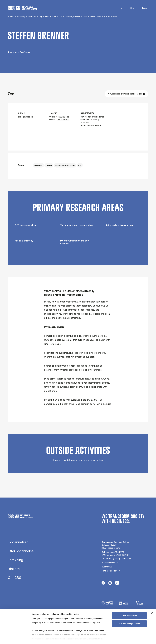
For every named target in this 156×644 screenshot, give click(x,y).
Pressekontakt (108, 563)
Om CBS (15, 578)
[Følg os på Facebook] (103, 584)
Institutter (32, 16)
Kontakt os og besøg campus (115, 559)
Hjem (12, 16)
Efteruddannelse (21, 551)
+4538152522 (62, 117)
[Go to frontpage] (22, 8)
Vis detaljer (127, 639)
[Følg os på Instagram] (110, 584)
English (119, 8)
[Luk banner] (152, 604)
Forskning (21, 16)
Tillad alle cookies (129, 607)
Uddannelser (18, 542)
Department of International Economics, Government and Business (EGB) (70, 16)
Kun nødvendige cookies (129, 615)
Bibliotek (15, 569)
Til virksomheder (109, 571)
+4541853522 (63, 120)
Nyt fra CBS (107, 567)
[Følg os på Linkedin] (117, 584)
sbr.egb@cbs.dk (25, 117)
